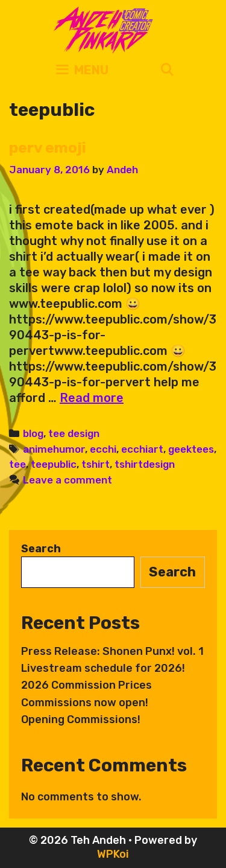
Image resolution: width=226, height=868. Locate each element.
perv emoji (48, 148)
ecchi (103, 449)
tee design (74, 433)
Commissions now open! (85, 703)
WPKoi (113, 854)
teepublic (54, 464)
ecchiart (142, 449)
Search (41, 549)
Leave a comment (67, 480)
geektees (191, 449)
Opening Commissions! (81, 720)
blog (33, 433)
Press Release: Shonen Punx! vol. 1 (112, 651)
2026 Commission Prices (86, 685)
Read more (92, 398)
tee (17, 464)
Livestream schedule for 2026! (103, 668)
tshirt (96, 464)
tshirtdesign (145, 464)
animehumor (54, 449)
